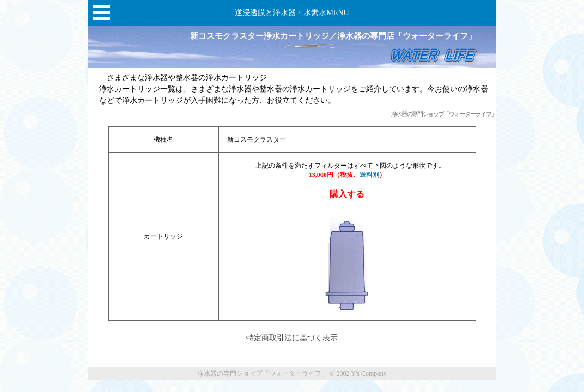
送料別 (369, 175)
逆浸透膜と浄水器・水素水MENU (292, 13)
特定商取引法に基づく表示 (292, 338)
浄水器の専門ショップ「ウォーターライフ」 (444, 114)
